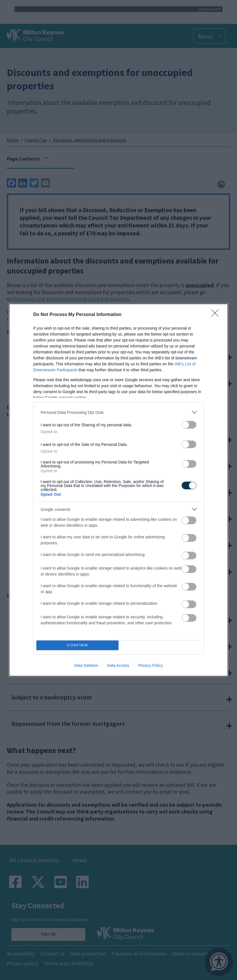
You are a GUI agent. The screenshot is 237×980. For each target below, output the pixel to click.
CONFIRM (77, 645)
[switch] (189, 425)
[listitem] (118, 412)
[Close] (217, 315)
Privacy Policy (150, 665)
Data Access (118, 665)
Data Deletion (86, 665)
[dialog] (118, 490)
